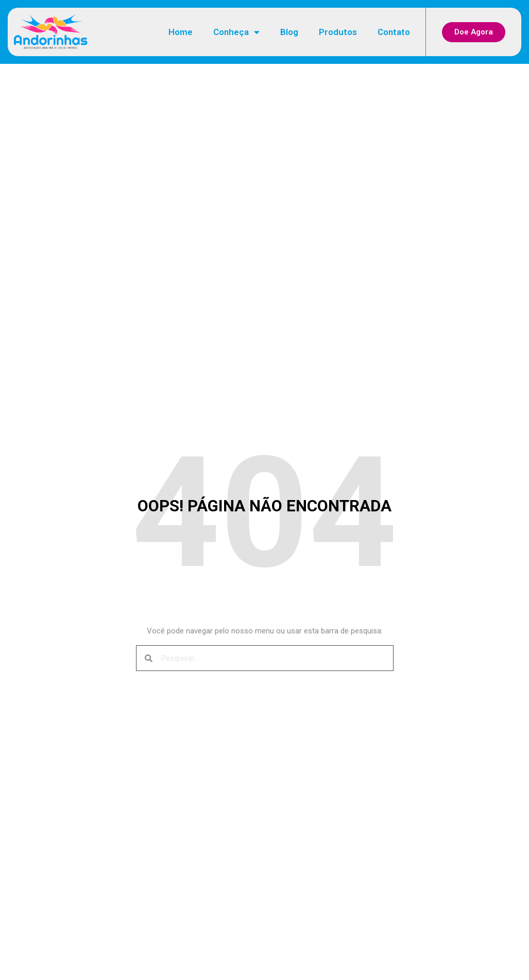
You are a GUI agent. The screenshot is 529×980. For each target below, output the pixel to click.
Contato (394, 32)
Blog (289, 32)
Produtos (338, 32)
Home (181, 32)
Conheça (236, 32)
